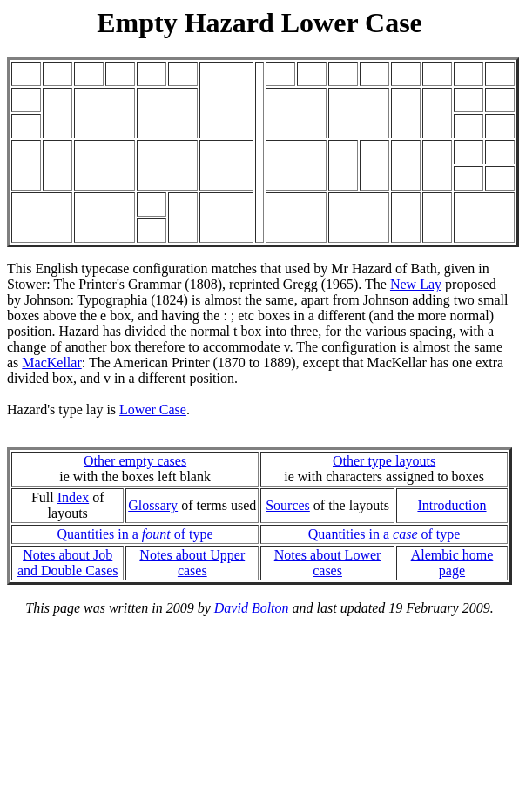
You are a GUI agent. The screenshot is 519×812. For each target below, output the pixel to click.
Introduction (452, 505)
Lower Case (153, 409)
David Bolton (252, 608)
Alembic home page (452, 563)
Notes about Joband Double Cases (68, 563)
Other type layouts (384, 461)
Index (73, 497)
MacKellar (51, 362)
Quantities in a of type (135, 534)
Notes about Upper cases (192, 563)
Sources (288, 505)
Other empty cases (135, 461)
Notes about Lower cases (328, 563)
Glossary (153, 505)
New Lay (416, 284)
